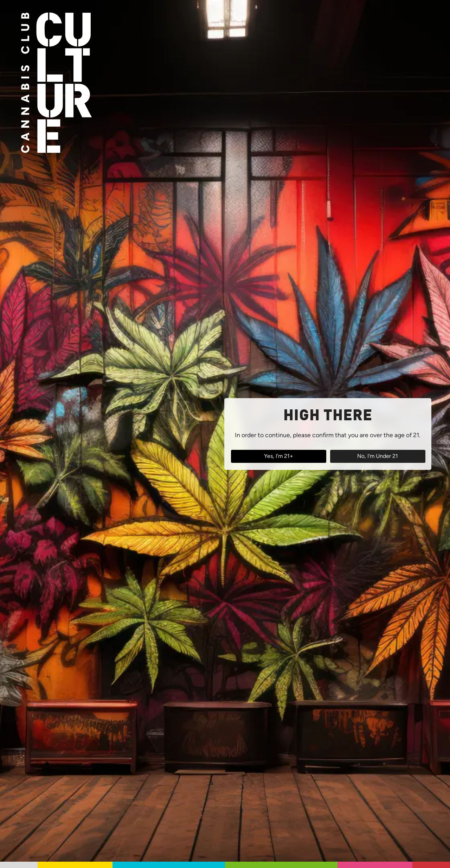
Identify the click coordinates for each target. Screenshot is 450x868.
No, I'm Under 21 (378, 456)
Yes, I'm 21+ (279, 456)
